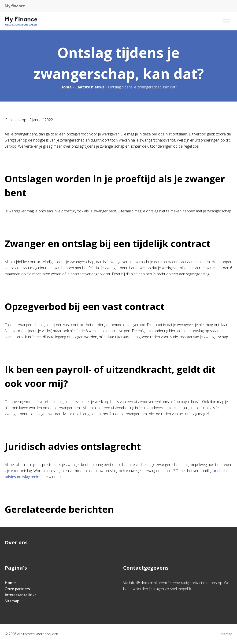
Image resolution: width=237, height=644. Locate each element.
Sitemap (12, 601)
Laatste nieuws (90, 87)
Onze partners (17, 589)
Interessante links (21, 595)
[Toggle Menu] (226, 21)
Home (66, 87)
